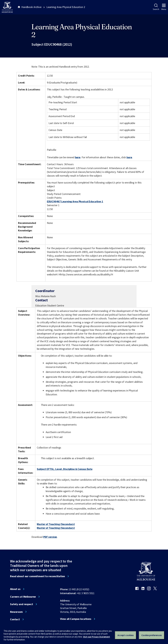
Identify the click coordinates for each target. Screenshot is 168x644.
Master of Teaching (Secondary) (56, 524)
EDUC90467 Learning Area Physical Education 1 (75, 201)
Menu (164, 7)
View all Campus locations (76, 619)
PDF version (50, 537)
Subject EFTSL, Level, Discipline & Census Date (65, 469)
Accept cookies (126, 635)
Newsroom (16, 612)
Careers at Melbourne (23, 597)
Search (156, 7)
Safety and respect (22, 604)
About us (15, 589)
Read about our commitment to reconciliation (37, 576)
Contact (15, 619)
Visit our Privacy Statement (97, 637)
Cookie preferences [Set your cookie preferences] (152, 635)
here (78, 157)
